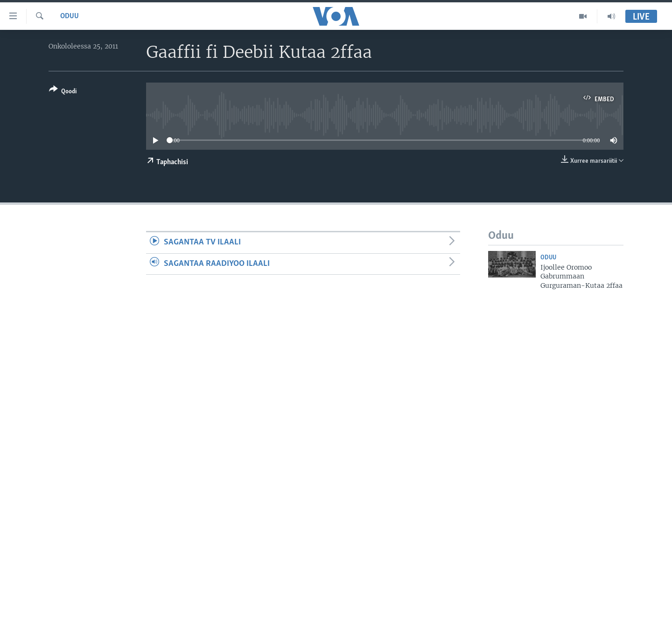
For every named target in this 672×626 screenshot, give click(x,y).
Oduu (70, 16)
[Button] (63, 92)
